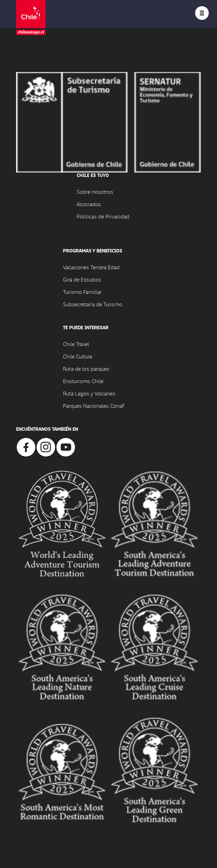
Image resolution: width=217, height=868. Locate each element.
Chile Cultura (78, 356)
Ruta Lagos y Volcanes (89, 393)
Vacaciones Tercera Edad (91, 267)
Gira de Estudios (82, 279)
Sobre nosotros (95, 192)
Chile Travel (76, 344)
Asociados (89, 204)
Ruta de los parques (86, 368)
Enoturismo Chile (83, 381)
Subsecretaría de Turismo (93, 304)
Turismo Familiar (82, 292)
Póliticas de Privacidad (103, 216)
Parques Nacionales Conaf (93, 406)
